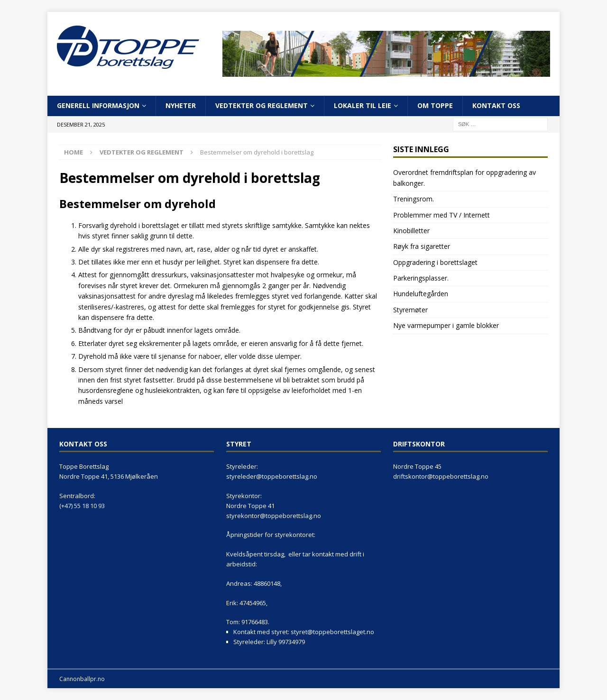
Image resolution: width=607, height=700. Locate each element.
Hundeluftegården (421, 294)
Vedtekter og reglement (262, 105)
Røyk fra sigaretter (422, 246)
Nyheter (181, 105)
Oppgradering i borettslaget (435, 262)
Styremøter (410, 310)
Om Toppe (435, 105)
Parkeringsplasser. (421, 278)
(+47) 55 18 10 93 (82, 506)
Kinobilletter (411, 231)
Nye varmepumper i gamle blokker (446, 325)
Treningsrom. (414, 199)
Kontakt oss (496, 105)
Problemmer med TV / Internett (441, 215)
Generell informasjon (98, 105)
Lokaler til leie (363, 105)
